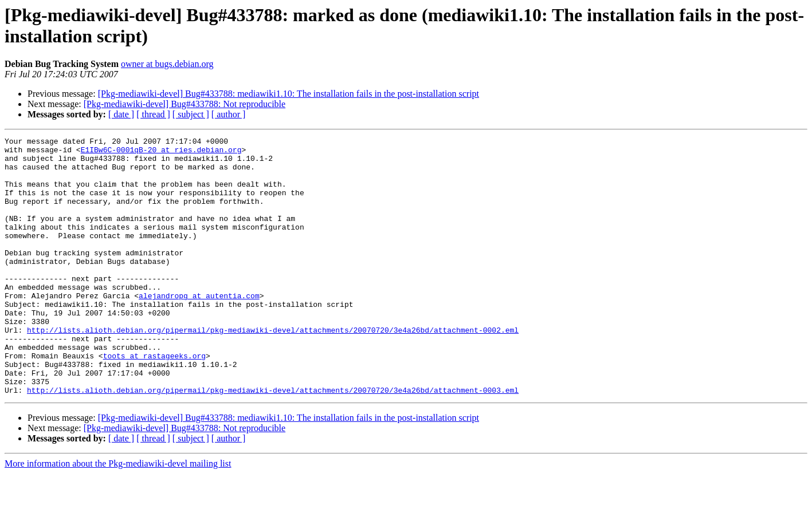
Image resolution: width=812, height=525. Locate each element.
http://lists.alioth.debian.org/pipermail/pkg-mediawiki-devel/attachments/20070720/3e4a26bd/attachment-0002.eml (273, 369)
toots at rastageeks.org (154, 400)
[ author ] (229, 114)
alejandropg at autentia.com (199, 328)
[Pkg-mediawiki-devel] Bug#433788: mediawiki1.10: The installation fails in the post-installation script (289, 94)
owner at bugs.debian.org (167, 64)
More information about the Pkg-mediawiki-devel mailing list (118, 515)
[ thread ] (153, 114)
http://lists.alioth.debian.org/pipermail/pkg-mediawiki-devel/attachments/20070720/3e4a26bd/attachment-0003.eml (273, 441)
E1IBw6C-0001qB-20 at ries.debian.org (161, 153)
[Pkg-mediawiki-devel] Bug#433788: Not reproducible (185, 104)
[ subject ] (191, 114)
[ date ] (121, 114)
